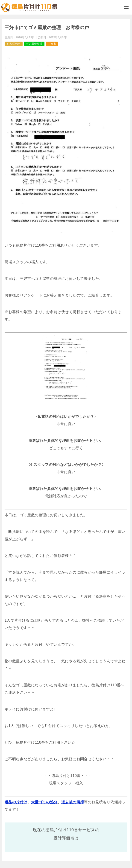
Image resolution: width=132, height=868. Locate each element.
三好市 (52, 44)
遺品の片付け (16, 802)
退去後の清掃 (73, 802)
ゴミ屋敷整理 (34, 44)
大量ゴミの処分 (44, 802)
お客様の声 (14, 44)
